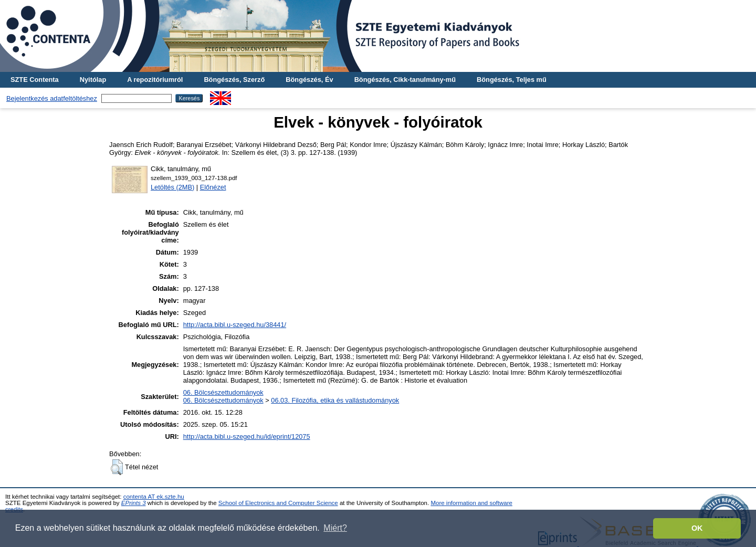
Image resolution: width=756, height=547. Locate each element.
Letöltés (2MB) (172, 187)
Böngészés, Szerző (234, 80)
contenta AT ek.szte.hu (154, 497)
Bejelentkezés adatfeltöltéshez (52, 98)
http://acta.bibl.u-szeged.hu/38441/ (235, 325)
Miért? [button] (335, 528)
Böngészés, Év (309, 80)
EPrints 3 (134, 503)
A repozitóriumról (155, 80)
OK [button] (697, 528)
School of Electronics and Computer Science (278, 503)
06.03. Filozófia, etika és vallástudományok (335, 400)
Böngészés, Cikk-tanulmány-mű (405, 80)
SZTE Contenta (35, 80)
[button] (117, 467)
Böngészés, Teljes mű (512, 80)
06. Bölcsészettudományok (223, 392)
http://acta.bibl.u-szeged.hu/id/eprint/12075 (247, 436)
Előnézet (213, 187)
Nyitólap (93, 80)
